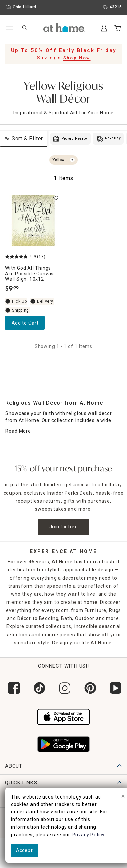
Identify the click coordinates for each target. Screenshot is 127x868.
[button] (64, 28)
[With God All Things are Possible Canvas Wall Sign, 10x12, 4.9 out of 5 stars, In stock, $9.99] (33, 220)
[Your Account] (104, 28)
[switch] (56, 198)
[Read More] (18, 431)
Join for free (63, 527)
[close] (123, 797)
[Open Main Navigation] (9, 28)
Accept (24, 850)
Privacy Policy (88, 835)
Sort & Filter (24, 138)
